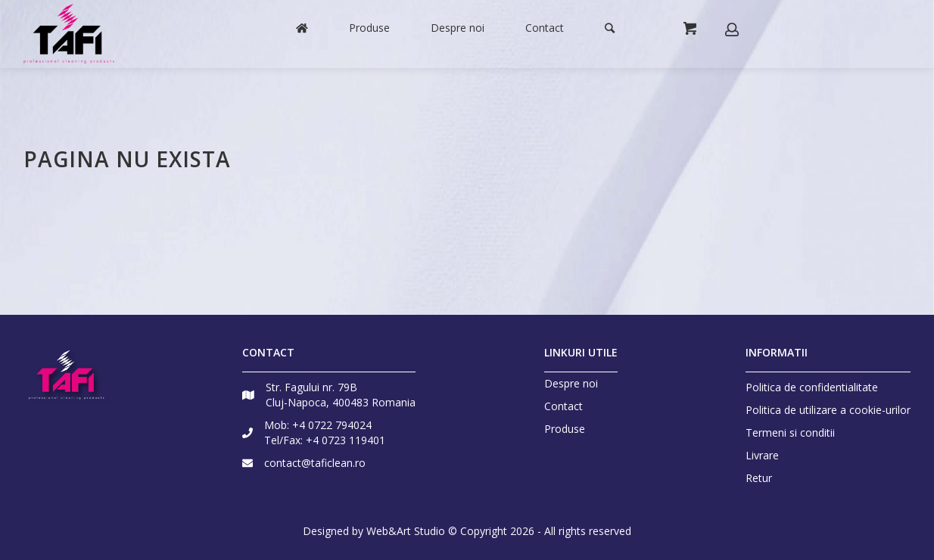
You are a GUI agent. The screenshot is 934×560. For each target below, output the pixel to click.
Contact (564, 406)
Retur (759, 478)
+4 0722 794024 (332, 425)
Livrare (762, 455)
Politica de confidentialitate (812, 387)
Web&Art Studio (406, 531)
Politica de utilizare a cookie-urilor (828, 410)
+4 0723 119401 (346, 440)
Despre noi (571, 384)
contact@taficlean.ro (315, 463)
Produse (565, 429)
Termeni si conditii (790, 432)
